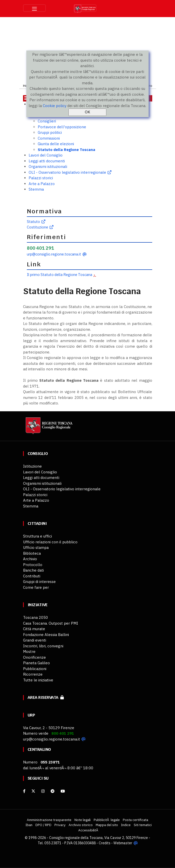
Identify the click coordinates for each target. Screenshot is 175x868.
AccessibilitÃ (89, 830)
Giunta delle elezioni (56, 144)
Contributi (32, 576)
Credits (105, 843)
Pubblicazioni (35, 669)
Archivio (30, 559)
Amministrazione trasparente (49, 820)
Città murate (34, 629)
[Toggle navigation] (34, 8)
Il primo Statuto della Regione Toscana (60, 275)
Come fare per (36, 587)
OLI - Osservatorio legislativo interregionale (67, 172)
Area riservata (46, 697)
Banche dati (33, 570)
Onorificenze (34, 657)
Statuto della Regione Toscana (66, 150)
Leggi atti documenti (47, 161)
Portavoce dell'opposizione (62, 127)
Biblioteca (32, 553)
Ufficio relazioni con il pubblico (50, 542)
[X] (33, 791)
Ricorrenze (33, 674)
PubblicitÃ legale (107, 820)
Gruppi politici (50, 132)
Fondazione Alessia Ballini (46, 635)
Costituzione (37, 227)
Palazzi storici (41, 178)
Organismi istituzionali (48, 167)
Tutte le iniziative (38, 680)
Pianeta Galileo (36, 663)
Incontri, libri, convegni (43, 646)
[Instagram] (43, 791)
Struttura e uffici (37, 536)
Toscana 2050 (35, 617)
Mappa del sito (107, 825)
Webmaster (123, 843)
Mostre (29, 652)
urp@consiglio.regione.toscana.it (54, 254)
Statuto (33, 222)
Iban (29, 825)
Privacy (60, 825)
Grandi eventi (35, 640)
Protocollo (33, 565)
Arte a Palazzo (42, 184)
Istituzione (32, 466)
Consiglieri (47, 121)
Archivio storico (81, 825)
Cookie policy (55, 106)
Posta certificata (135, 820)
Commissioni (49, 138)
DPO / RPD (43, 825)
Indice (126, 825)
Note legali (83, 820)
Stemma (36, 189)
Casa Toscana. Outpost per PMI (51, 623)
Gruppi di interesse (39, 582)
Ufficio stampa (36, 547)
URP (31, 715)
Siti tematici (143, 825)
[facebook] (24, 791)
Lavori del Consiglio (46, 155)
